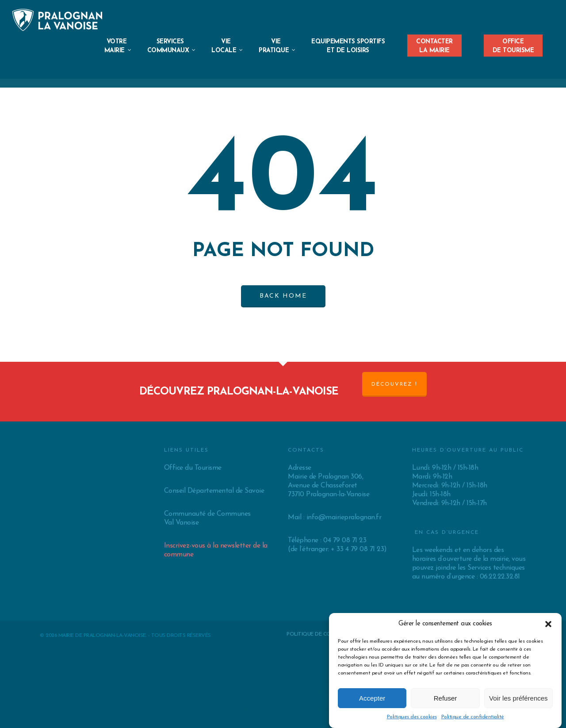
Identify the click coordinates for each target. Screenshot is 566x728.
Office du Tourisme (193, 468)
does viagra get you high (89, 691)
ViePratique (277, 55)
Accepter (372, 698)
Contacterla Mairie (434, 44)
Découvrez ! (394, 384)
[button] (548, 624)
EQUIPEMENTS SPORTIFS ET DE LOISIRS (348, 46)
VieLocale (227, 55)
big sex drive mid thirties (280, 682)
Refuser (446, 698)
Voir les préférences (518, 698)
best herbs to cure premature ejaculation (62, 682)
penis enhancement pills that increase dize (288, 691)
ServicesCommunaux (172, 55)
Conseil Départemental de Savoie (214, 491)
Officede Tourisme (513, 44)
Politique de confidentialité (473, 717)
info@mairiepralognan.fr (344, 517)
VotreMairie (118, 55)
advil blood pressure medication (268, 700)
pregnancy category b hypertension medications (72, 718)
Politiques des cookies (412, 717)
